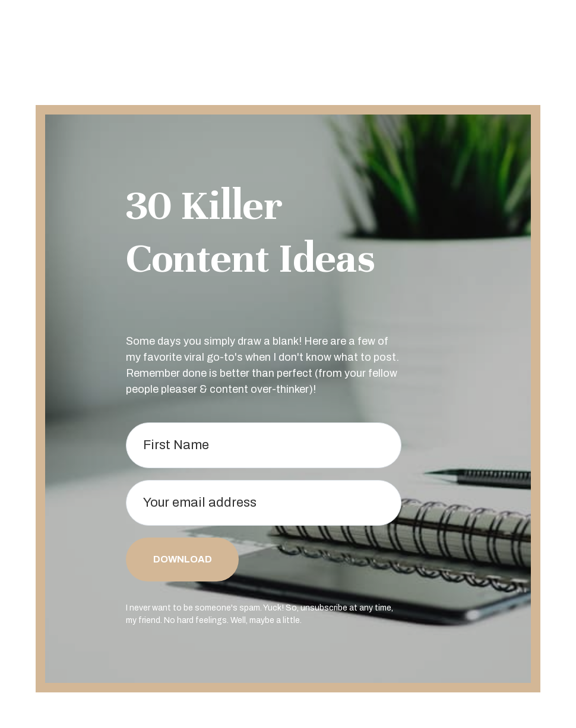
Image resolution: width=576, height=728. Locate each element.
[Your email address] (264, 503)
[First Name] (264, 445)
